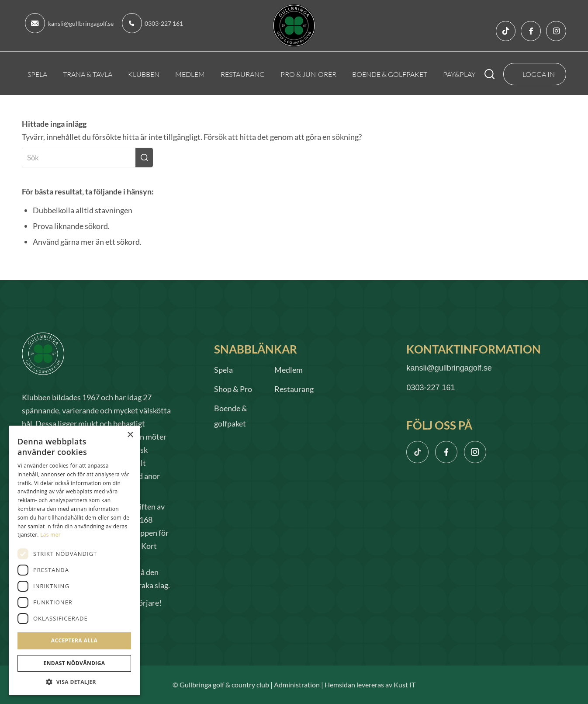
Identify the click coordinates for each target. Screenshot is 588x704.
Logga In (539, 74)
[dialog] (74, 560)
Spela (223, 370)
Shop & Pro (233, 389)
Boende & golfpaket (231, 416)
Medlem (289, 370)
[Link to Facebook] (531, 31)
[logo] (294, 26)
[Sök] (496, 74)
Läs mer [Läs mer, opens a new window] (50, 535)
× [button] (130, 435)
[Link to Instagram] (556, 31)
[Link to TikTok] (505, 31)
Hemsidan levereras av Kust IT (370, 685)
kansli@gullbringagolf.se (81, 23)
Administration (297, 685)
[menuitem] (37, 74)
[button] (74, 682)
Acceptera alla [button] (74, 640)
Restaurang (294, 389)
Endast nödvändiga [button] (74, 663)
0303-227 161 (164, 23)
